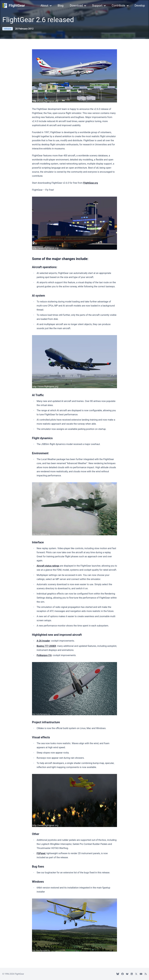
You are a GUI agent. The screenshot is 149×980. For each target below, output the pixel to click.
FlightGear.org (91, 183)
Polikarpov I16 (44, 655)
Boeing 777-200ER (46, 646)
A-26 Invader (43, 641)
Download (76, 6)
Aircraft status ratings (48, 566)
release (8, 29)
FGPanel (41, 853)
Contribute (119, 6)
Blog (61, 6)
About (44, 6)
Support (97, 6)
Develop (140, 6)
